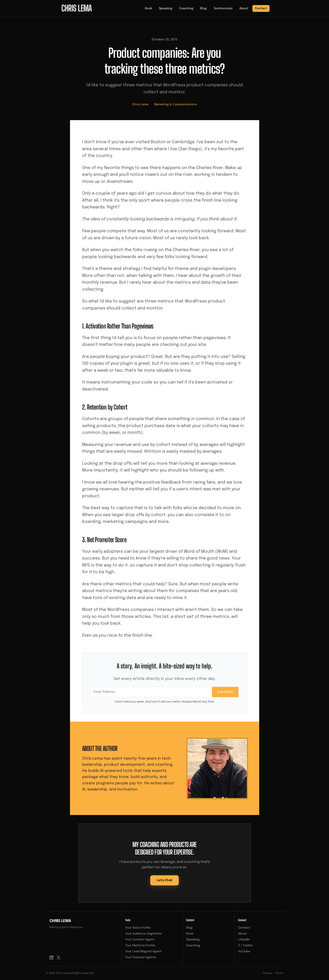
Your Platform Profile (140, 946)
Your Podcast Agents (141, 957)
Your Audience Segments (144, 934)
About (244, 8)
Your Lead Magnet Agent (143, 951)
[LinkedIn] (51, 958)
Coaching (186, 8)
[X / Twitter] (59, 958)
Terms (279, 973)
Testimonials (223, 8)
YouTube (244, 951)
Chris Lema (140, 104)
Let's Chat (164, 880)
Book (149, 8)
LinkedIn (244, 940)
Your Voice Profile (138, 928)
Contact (261, 8)
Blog (203, 8)
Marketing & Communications (176, 104)
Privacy (268, 973)
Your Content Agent (140, 940)
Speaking (166, 8)
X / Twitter (245, 946)
